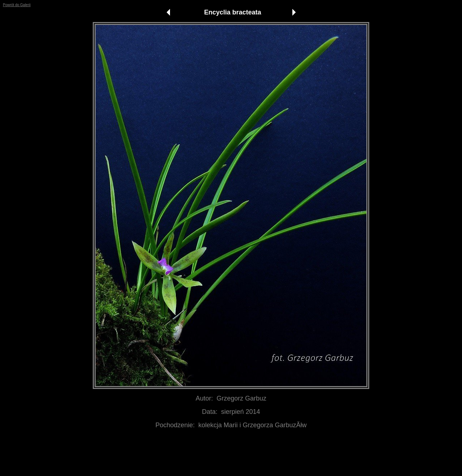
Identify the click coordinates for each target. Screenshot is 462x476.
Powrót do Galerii (17, 5)
